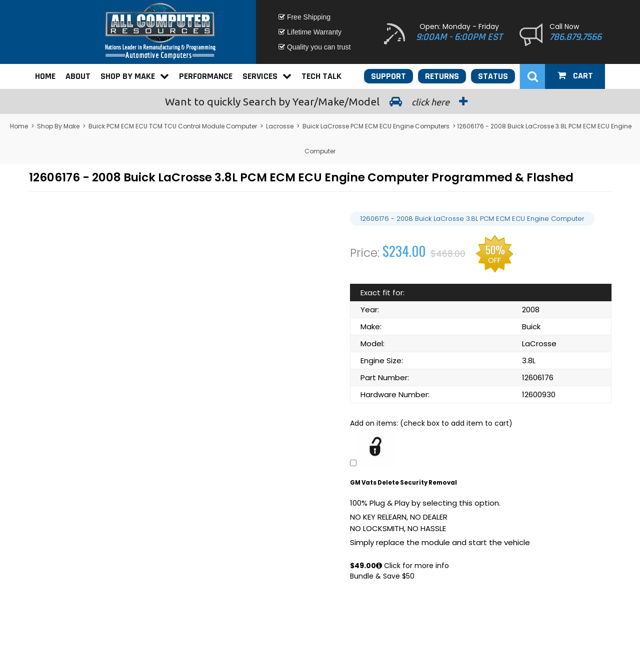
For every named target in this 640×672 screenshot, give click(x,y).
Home (45, 76)
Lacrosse (280, 126)
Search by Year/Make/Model (320, 101)
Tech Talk (321, 76)
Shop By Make (135, 76)
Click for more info (412, 566)
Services (267, 76)
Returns (442, 76)
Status (493, 76)
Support (388, 76)
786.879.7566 (575, 37)
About (78, 76)
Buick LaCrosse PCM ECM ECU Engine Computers (376, 126)
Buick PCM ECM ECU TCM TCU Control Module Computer (173, 126)
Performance (206, 76)
